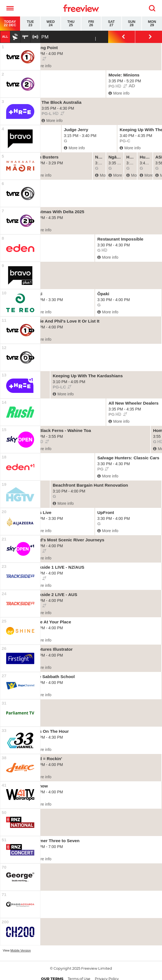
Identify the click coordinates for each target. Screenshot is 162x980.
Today (10, 24)
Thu (71, 24)
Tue (31, 24)
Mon (152, 24)
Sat (111, 24)
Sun (132, 24)
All (5, 37)
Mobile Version (20, 950)
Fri (91, 24)
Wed (51, 24)
